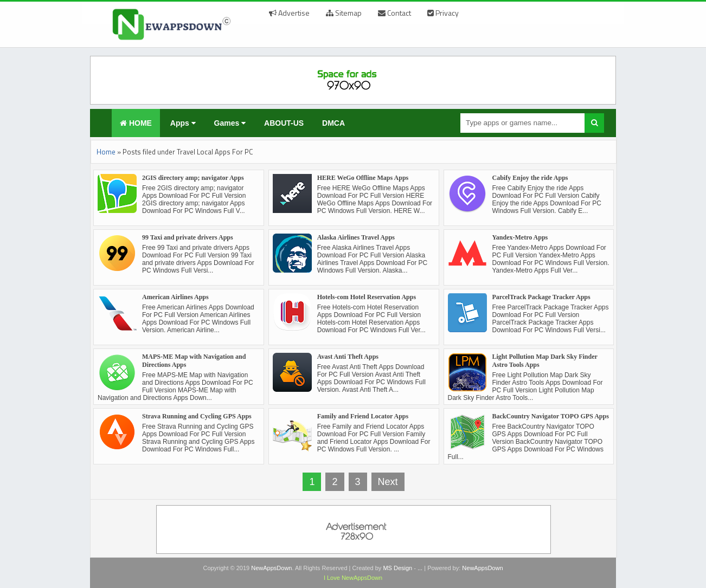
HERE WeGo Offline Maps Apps (363, 178)
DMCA (333, 123)
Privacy (443, 13)
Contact (394, 13)
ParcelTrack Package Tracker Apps (541, 297)
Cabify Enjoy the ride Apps (530, 178)
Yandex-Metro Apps (520, 237)
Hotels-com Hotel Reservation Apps (367, 297)
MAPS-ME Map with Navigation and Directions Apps (194, 361)
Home (106, 152)
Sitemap (344, 13)
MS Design (397, 568)
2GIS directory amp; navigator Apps (193, 178)
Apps (183, 123)
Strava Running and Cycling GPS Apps (197, 416)
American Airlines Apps (175, 297)
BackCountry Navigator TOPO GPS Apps (551, 416)
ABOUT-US (284, 123)
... (420, 568)
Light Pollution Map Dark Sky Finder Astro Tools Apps (545, 361)
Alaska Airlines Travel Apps (356, 237)
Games (230, 123)
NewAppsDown (271, 568)
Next (388, 482)
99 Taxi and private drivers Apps (188, 237)
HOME (136, 123)
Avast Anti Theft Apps (348, 357)
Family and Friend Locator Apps (363, 416)
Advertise (289, 13)
